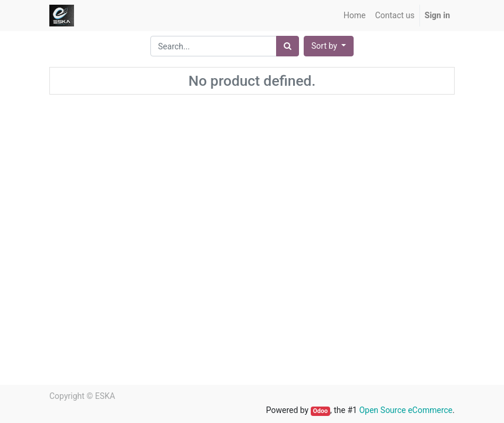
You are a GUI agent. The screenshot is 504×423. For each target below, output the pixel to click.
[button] (329, 46)
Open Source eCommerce (406, 410)
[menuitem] (355, 16)
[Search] (288, 46)
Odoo (320, 411)
